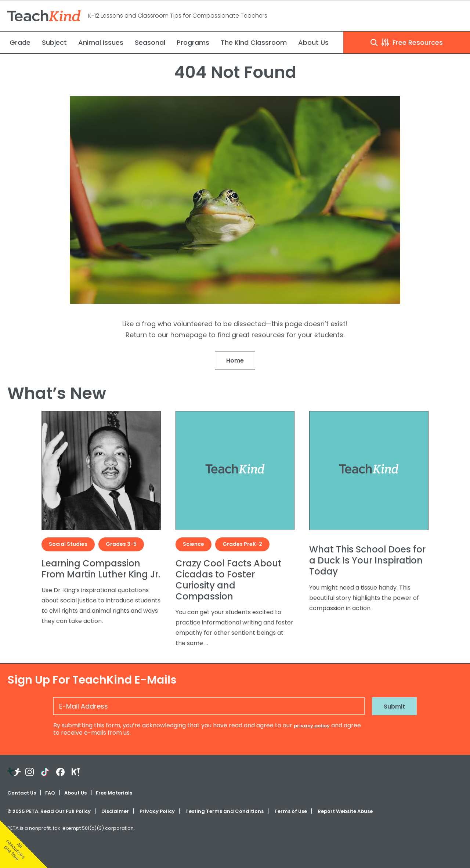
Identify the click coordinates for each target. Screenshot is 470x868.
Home (235, 361)
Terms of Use (291, 811)
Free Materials (114, 793)
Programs (193, 42)
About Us (313, 42)
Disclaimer (115, 811)
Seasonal (150, 42)
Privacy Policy (157, 811)
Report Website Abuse (345, 811)
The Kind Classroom (254, 42)
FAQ (50, 793)
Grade (20, 42)
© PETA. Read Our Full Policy (49, 811)
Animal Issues (101, 42)
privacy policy (312, 726)
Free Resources (407, 43)
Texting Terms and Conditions (225, 811)
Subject (54, 42)
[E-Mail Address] (209, 706)
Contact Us (22, 793)
